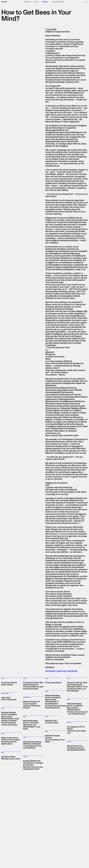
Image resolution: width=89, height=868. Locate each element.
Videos (36, 2)
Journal (4, 2)
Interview (28, 2)
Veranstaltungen (58, 2)
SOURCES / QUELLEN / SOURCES (61, 671)
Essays (45, 2)
